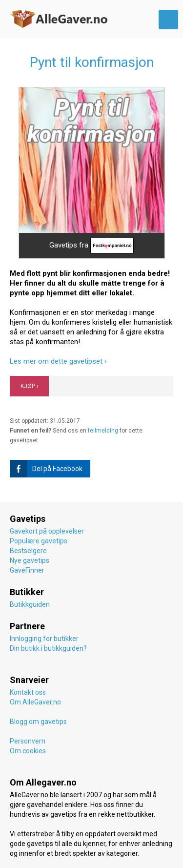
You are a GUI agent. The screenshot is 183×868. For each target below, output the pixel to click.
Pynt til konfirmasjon (92, 62)
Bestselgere (28, 551)
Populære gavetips (39, 541)
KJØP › (30, 386)
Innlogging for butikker (44, 639)
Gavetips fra (91, 246)
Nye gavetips (30, 560)
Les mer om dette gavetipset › (58, 361)
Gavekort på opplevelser (47, 531)
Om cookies (28, 751)
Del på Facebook (46, 469)
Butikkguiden (30, 604)
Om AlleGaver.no (35, 702)
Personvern (28, 741)
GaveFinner (27, 570)
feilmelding (103, 431)
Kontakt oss (28, 692)
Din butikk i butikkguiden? (48, 648)
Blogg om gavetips (38, 722)
